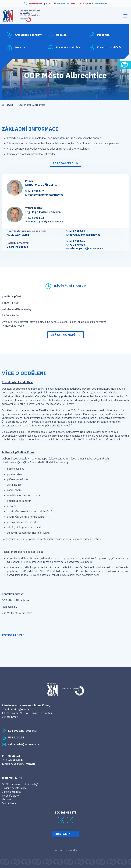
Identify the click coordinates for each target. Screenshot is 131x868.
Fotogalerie (66, 163)
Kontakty (66, 834)
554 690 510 (76, 231)
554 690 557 (35, 191)
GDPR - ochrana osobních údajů (20, 784)
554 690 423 (101, 3)
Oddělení (57, 35)
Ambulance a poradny (24, 35)
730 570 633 (76, 245)
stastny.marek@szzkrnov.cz (44, 195)
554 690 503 (35, 218)
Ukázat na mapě (65, 335)
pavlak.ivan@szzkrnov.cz (83, 235)
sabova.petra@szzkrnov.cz (85, 248)
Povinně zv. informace (14, 788)
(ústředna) (19, 731)
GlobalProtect (10, 803)
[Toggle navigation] (125, 16)
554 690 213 (63, 3)
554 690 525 (76, 241)
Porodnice (99, 35)
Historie (6, 799)
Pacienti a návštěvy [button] (64, 48)
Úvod (9, 105)
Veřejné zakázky (11, 792)
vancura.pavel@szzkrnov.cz (44, 222)
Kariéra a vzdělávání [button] (105, 48)
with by (66, 850)
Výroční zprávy (10, 796)
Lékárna (15, 48)
